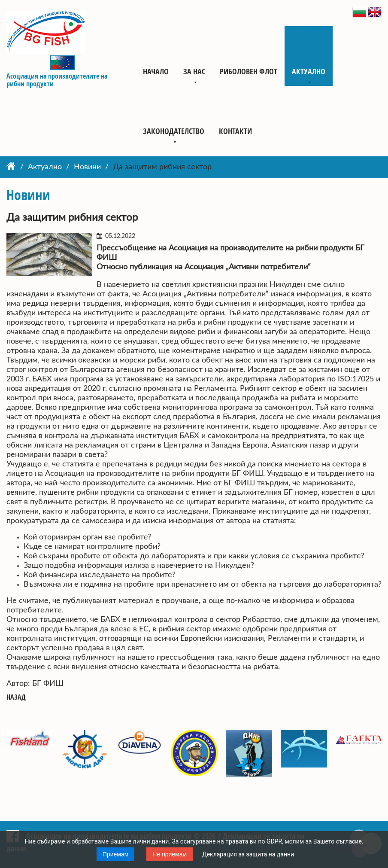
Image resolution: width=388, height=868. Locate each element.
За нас (194, 71)
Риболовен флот (249, 71)
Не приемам (170, 854)
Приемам (116, 854)
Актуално (309, 71)
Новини (87, 167)
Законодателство (174, 131)
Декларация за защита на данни (248, 854)
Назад (16, 697)
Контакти (235, 131)
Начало (156, 71)
